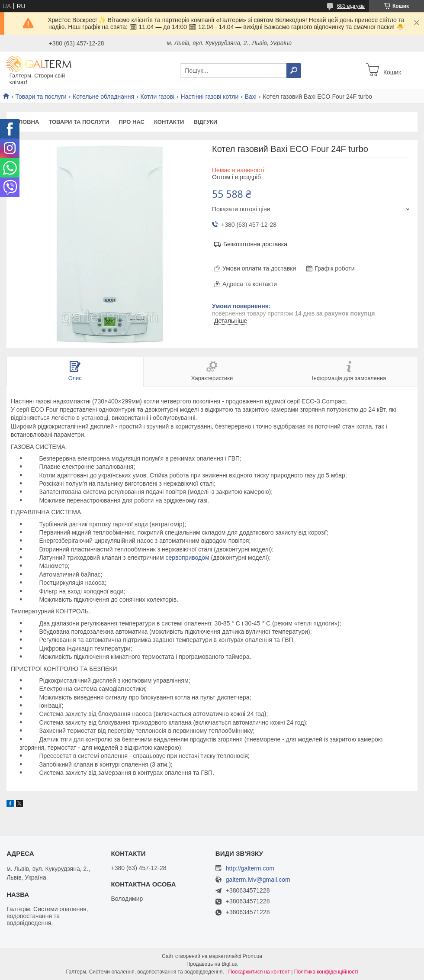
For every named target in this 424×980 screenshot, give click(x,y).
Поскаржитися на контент (259, 972)
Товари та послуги (41, 97)
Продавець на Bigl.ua (212, 964)
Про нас (131, 122)
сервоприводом (187, 558)
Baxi (251, 97)
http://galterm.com (250, 868)
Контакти (169, 122)
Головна (25, 122)
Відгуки (205, 122)
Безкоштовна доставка (255, 244)
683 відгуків (351, 6)
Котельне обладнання (103, 97)
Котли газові (157, 97)
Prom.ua (252, 956)
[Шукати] (294, 71)
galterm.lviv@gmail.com (258, 880)
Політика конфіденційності (326, 972)
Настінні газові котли (210, 97)
